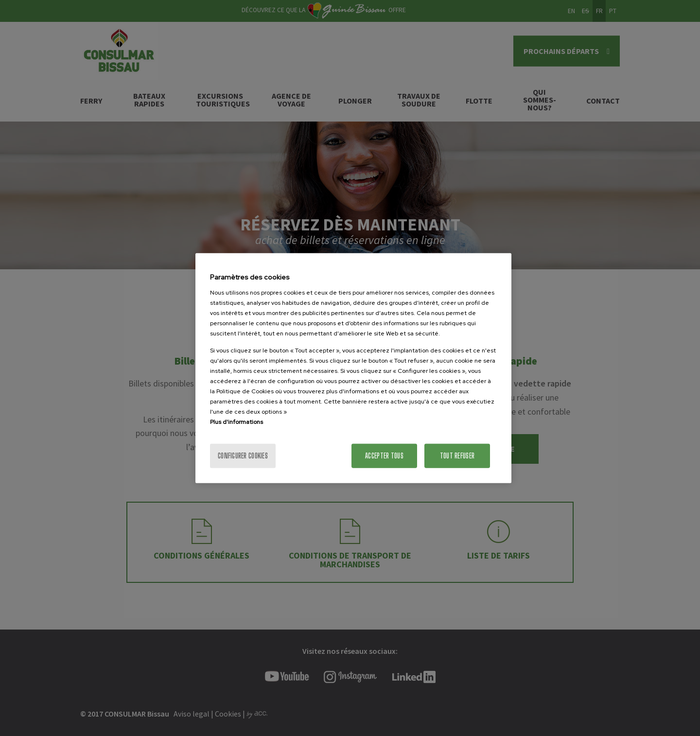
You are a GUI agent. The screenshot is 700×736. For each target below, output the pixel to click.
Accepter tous (384, 455)
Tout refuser (457, 455)
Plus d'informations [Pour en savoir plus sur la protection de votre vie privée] (236, 421)
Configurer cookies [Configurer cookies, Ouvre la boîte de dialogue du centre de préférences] (243, 455)
